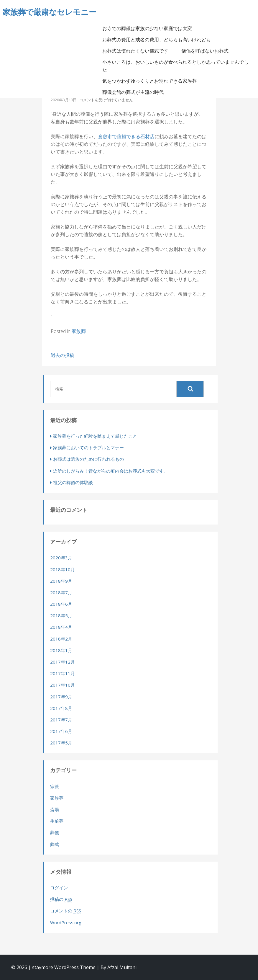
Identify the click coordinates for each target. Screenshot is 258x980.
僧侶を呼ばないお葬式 (205, 51)
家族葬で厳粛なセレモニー (50, 12)
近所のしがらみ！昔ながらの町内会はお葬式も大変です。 (111, 471)
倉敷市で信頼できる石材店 (126, 136)
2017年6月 (61, 731)
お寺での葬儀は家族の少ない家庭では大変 (147, 28)
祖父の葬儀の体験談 (73, 482)
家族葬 (79, 331)
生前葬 (57, 821)
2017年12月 (63, 662)
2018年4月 (61, 627)
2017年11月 (63, 673)
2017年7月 (61, 720)
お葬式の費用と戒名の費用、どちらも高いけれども (157, 40)
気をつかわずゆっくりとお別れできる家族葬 (149, 81)
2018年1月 (61, 650)
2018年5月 (61, 615)
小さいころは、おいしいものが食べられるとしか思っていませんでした (175, 66)
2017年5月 (61, 743)
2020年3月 (61, 558)
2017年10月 (63, 685)
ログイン (59, 888)
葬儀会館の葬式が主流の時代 (133, 92)
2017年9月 (61, 697)
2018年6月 (61, 604)
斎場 (55, 809)
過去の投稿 (63, 355)
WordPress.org (66, 922)
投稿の (61, 899)
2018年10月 (63, 569)
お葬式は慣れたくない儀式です (135, 51)
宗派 (55, 786)
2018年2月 (61, 639)
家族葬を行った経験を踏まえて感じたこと (95, 436)
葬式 (55, 844)
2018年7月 (61, 592)
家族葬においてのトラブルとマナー (88, 447)
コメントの (66, 911)
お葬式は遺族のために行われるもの (88, 459)
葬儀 (55, 832)
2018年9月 (61, 581)
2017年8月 (61, 708)
